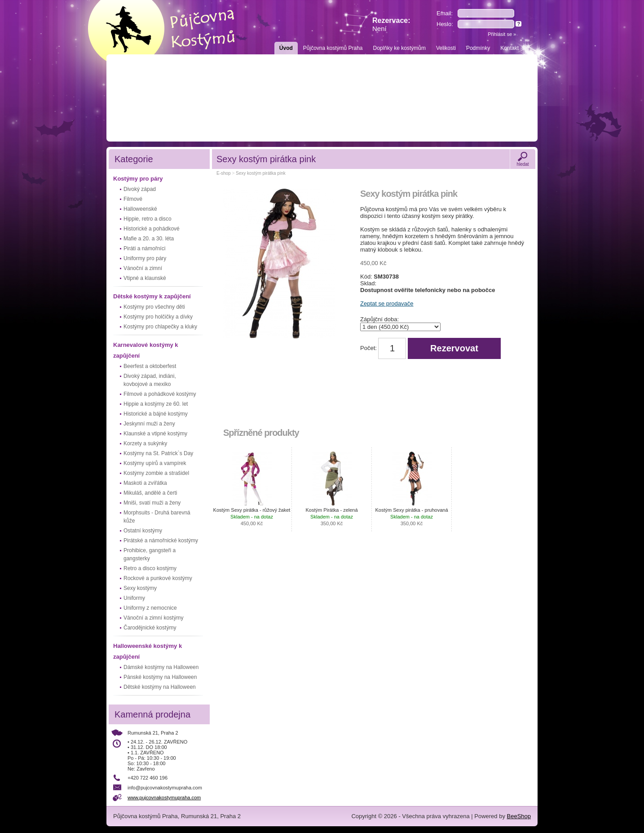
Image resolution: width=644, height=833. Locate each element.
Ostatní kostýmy (143, 531)
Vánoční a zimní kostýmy (153, 618)
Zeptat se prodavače (387, 304)
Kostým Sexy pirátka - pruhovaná (411, 517)
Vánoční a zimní (143, 268)
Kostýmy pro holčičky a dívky (158, 317)
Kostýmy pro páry (138, 179)
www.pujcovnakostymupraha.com (164, 798)
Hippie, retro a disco (148, 219)
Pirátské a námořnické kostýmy (161, 541)
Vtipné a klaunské (145, 278)
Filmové (133, 199)
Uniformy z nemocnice (150, 608)
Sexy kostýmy (140, 588)
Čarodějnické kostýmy (150, 628)
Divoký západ (140, 189)
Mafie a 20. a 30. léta (149, 239)
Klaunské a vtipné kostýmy (155, 434)
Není (379, 29)
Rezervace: (391, 24)
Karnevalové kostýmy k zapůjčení (146, 350)
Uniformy (134, 598)
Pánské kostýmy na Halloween (160, 677)
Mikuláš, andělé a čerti (150, 493)
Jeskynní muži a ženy (149, 424)
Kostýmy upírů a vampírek (155, 463)
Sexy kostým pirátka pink (261, 173)
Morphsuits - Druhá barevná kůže (157, 517)
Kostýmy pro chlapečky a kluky (160, 327)
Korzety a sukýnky (145, 443)
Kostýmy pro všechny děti (154, 307)
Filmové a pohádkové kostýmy (160, 394)
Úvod (286, 48)
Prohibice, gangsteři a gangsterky (150, 554)
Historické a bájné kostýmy (156, 414)
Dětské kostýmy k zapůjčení (152, 296)
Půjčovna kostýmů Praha (333, 48)
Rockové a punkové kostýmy (158, 578)
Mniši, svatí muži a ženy (152, 503)
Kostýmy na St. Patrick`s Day (158, 453)
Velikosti (446, 48)
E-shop (224, 173)
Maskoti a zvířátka (145, 483)
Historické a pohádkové (152, 229)
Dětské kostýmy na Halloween (160, 687)
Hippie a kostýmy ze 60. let (156, 404)
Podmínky (478, 48)
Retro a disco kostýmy (150, 568)
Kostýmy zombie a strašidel (156, 473)
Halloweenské (140, 209)
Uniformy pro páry (145, 258)
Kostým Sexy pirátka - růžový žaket (252, 517)
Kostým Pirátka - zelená (331, 517)
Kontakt (509, 48)
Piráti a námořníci (144, 248)
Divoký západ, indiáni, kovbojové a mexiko (150, 380)
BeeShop (519, 816)
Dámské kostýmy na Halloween (161, 667)
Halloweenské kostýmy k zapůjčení (148, 651)
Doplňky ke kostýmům (399, 48)
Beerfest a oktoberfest (150, 366)
